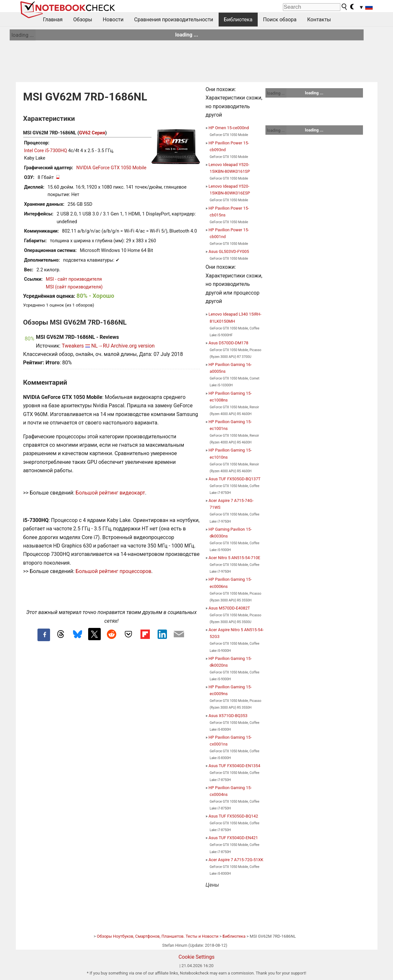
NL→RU (100, 346)
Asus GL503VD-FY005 (229, 251)
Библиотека (238, 20)
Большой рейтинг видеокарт (110, 493)
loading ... (22, 35)
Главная (53, 20)
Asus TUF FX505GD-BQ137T (235, 479)
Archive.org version (133, 346)
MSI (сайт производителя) (74, 287)
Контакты (319, 20)
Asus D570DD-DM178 (228, 343)
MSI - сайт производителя (74, 279)
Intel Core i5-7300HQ (46, 151)
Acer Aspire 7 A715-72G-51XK (236, 860)
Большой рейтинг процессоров (113, 571)
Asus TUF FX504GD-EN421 (233, 838)
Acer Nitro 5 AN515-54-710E (234, 558)
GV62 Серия (92, 133)
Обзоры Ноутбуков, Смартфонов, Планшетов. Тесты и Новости (158, 936)
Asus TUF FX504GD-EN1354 (234, 766)
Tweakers (73, 346)
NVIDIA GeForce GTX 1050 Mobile (111, 168)
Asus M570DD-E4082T (229, 608)
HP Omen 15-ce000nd (229, 128)
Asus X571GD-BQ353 (228, 716)
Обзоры (83, 20)
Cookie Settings (197, 957)
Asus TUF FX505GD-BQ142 (233, 816)
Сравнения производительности (174, 20)
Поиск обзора (280, 20)
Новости (113, 20)
